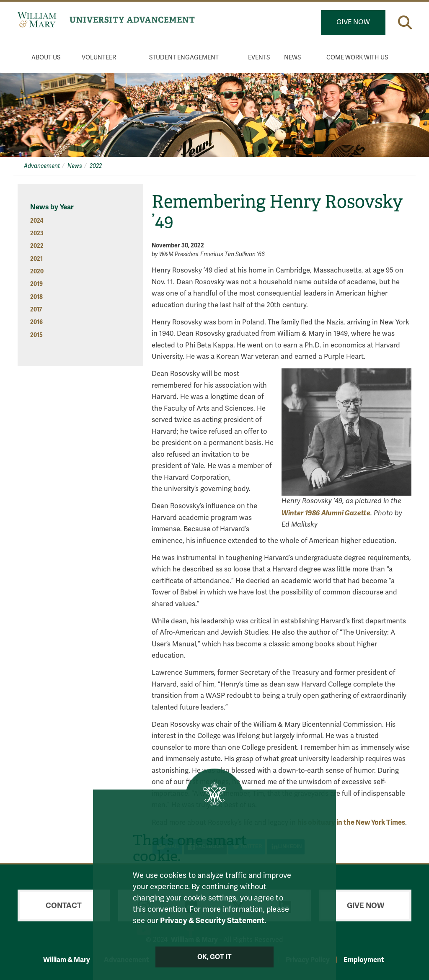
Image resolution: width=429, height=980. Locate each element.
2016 (36, 322)
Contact (64, 905)
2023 (37, 233)
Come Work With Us (357, 58)
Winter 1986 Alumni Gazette (326, 513)
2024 (37, 221)
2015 (36, 335)
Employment (364, 960)
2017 (36, 310)
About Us (46, 58)
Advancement (42, 166)
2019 (36, 284)
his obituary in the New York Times (351, 822)
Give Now (353, 22)
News (292, 58)
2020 (37, 271)
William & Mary (67, 960)
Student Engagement (184, 58)
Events (259, 58)
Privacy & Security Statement (212, 921)
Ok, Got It (215, 957)
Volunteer (99, 58)
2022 (96, 166)
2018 (36, 297)
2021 (36, 259)
